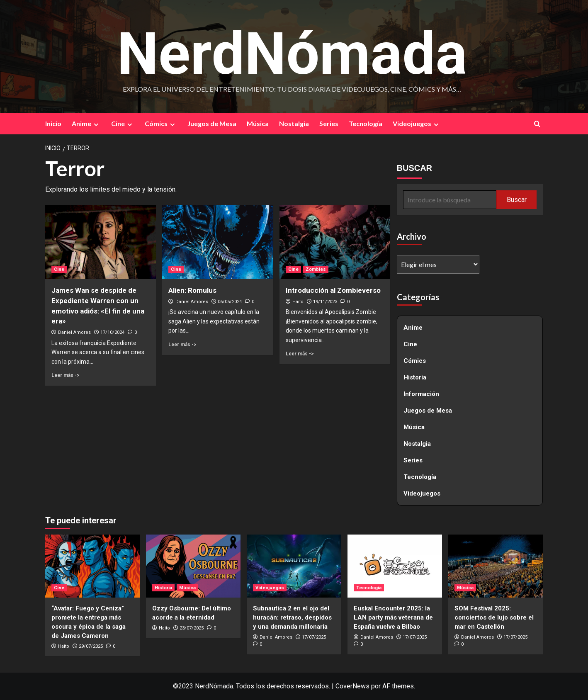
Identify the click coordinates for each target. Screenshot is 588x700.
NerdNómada (292, 53)
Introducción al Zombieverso (333, 290)
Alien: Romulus (192, 290)
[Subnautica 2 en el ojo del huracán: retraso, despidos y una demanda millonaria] (294, 566)
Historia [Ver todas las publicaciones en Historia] (163, 588)
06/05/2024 (230, 302)
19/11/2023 (325, 302)
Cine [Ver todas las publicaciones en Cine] (59, 269)
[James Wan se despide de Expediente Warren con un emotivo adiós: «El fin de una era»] (101, 242)
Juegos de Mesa (212, 124)
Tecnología (366, 124)
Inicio (53, 124)
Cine (123, 124)
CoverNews (352, 687)
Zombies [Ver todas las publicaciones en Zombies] (316, 269)
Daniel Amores (74, 333)
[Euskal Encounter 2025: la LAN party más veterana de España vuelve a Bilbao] (395, 566)
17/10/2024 (112, 333)
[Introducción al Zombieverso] (335, 242)
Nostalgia (294, 124)
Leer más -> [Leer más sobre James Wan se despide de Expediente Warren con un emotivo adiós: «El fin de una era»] (66, 375)
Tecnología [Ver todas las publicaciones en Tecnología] (369, 588)
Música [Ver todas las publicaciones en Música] (187, 588)
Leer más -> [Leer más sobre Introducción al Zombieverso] (300, 354)
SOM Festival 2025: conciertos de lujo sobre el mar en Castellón (494, 617)
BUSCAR (415, 168)
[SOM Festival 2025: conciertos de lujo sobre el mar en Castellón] (496, 566)
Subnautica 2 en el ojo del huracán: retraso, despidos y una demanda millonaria (292, 617)
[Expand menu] (96, 125)
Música (258, 124)
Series (329, 124)
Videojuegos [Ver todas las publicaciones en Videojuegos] (270, 588)
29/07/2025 (91, 646)
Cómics (161, 124)
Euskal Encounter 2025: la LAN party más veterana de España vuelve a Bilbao (393, 617)
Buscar (517, 200)
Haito (298, 302)
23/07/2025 (192, 628)
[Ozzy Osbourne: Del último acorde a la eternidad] (193, 566)
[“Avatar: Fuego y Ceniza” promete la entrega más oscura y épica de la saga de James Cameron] (92, 566)
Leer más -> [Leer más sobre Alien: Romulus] (182, 345)
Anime (86, 124)
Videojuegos (417, 124)
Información (421, 394)
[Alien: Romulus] (217, 242)
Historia (415, 378)
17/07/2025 (314, 637)
